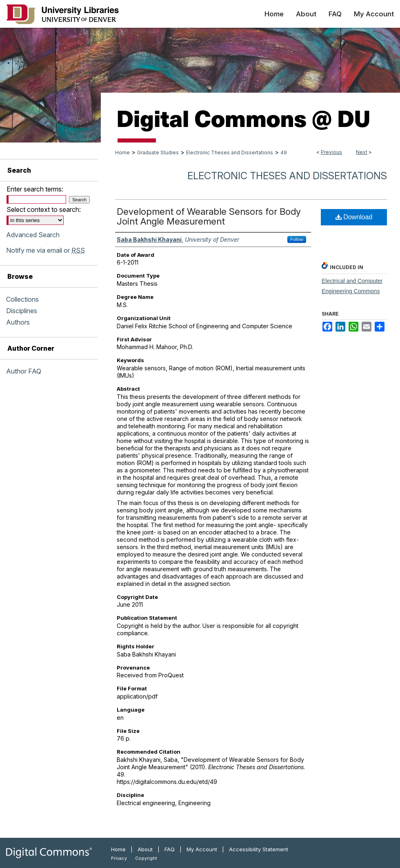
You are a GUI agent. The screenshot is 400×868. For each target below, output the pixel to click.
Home (122, 152)
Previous (331, 152)
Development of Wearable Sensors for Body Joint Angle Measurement (209, 216)
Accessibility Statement (259, 849)
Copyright (146, 858)
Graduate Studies (158, 152)
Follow (297, 239)
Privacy (119, 858)
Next (362, 152)
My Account (202, 849)
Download (354, 217)
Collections (22, 299)
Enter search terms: (35, 189)
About (145, 849)
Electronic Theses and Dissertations (230, 152)
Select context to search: (44, 209)
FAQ (170, 849)
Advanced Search (33, 235)
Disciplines (22, 311)
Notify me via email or (46, 250)
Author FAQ (24, 371)
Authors (18, 322)
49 (284, 152)
